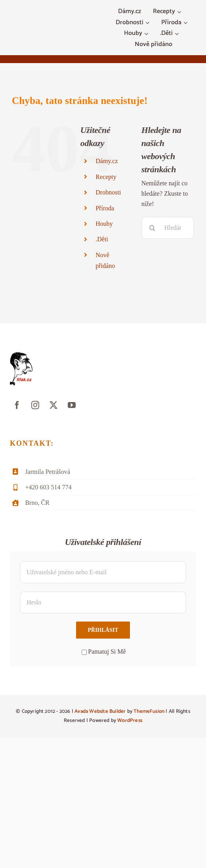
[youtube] (72, 405)
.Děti (102, 239)
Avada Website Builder (100, 711)
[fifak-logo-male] (21, 355)
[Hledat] (153, 228)
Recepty (106, 177)
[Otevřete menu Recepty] (180, 12)
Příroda (105, 208)
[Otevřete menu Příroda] (186, 23)
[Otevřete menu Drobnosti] (148, 23)
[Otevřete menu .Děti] (178, 34)
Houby (104, 224)
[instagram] (35, 405)
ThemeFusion (149, 711)
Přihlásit (103, 630)
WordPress (130, 721)
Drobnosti (108, 192)
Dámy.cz (107, 161)
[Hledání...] (168, 228)
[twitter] (53, 405)
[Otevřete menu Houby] (147, 34)
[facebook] (17, 405)
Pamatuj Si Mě (104, 651)
